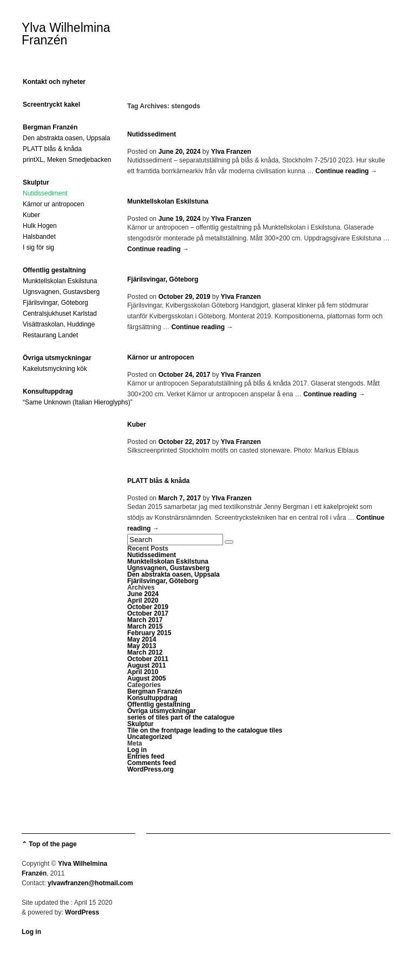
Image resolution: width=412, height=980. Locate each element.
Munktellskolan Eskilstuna (60, 281)
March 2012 (145, 652)
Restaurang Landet (50, 335)
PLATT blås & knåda (52, 149)
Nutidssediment (45, 193)
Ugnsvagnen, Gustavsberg (61, 292)
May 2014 (142, 639)
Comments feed (152, 763)
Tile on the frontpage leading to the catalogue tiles (205, 730)
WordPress (82, 912)
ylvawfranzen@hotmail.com (90, 883)
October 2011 (148, 659)
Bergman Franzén (50, 127)
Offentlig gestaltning (54, 270)
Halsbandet (39, 237)
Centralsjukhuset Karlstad (60, 313)
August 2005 (146, 678)
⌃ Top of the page (49, 844)
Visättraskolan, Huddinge (59, 324)
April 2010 (143, 672)
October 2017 (148, 613)
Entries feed (146, 756)
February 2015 (149, 633)
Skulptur (36, 182)
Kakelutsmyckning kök (55, 369)
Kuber (31, 215)
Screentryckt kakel (51, 104)
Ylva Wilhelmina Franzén (66, 34)
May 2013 (142, 646)
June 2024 (143, 594)
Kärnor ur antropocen (53, 204)
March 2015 (145, 626)
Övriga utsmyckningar (57, 358)
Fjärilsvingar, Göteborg (55, 303)
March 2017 (145, 620)
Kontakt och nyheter (54, 82)
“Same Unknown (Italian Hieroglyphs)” (78, 402)
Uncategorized (150, 737)
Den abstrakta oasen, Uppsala (66, 138)
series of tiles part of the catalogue (181, 717)
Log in (137, 750)
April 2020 (143, 600)
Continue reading (346, 171)
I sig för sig (38, 247)
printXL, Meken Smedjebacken (67, 160)
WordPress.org (151, 769)
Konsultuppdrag (48, 391)
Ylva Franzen (231, 152)
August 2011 (146, 665)
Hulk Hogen (40, 226)
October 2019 (148, 607)
